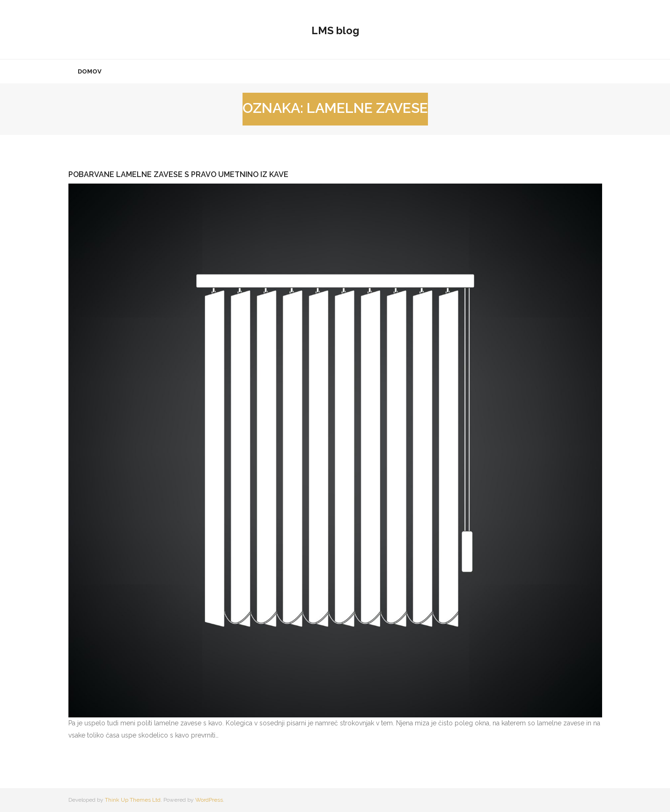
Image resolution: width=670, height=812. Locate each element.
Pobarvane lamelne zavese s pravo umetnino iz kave (178, 174)
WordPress (209, 800)
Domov (90, 71)
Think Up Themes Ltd (133, 800)
